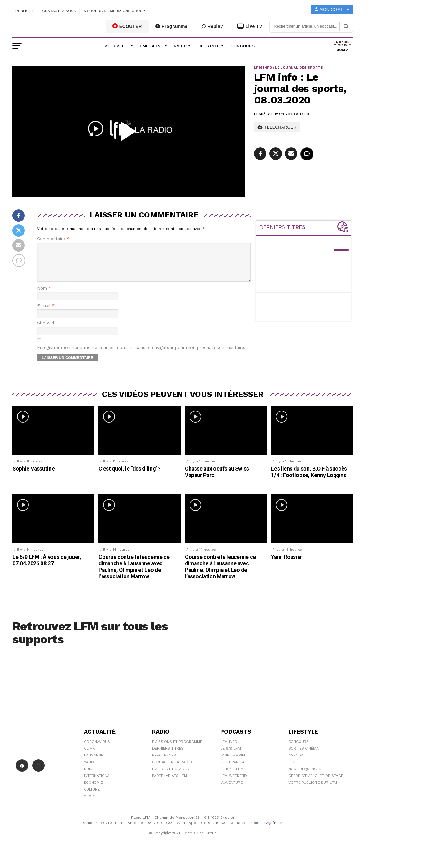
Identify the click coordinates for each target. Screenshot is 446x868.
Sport (90, 804)
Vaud (89, 769)
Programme (171, 26)
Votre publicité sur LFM (313, 790)
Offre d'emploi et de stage (316, 783)
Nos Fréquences (305, 776)
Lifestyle (209, 46)
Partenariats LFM (170, 783)
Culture (92, 797)
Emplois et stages (171, 776)
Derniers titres (168, 756)
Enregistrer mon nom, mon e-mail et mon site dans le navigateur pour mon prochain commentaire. (141, 355)
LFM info (229, 749)
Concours (243, 46)
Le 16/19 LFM (232, 776)
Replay (212, 26)
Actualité (117, 46)
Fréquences (164, 763)
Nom (44, 296)
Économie (93, 790)
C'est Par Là (232, 769)
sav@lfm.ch (272, 830)
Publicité (25, 11)
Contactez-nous (59, 11)
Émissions (151, 46)
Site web (46, 330)
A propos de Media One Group (115, 11)
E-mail (46, 313)
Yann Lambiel (233, 763)
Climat (90, 756)
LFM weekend (234, 783)
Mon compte (332, 9)
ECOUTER (127, 26)
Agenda (296, 763)
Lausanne (94, 763)
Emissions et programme (177, 749)
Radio (180, 46)
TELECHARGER (277, 127)
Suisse (90, 776)
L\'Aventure (231, 790)
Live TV (250, 26)
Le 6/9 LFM (231, 756)
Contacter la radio (172, 769)
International (98, 783)
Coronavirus (97, 749)
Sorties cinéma (304, 756)
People (295, 769)
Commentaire (53, 239)
